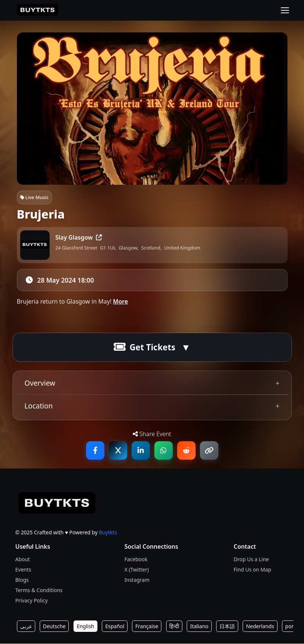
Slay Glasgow (79, 237)
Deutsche (54, 627)
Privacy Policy (32, 601)
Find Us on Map (253, 570)
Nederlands (260, 627)
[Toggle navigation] (285, 10)
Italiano (199, 627)
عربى (26, 627)
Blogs (22, 580)
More (120, 302)
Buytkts (108, 533)
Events (23, 570)
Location (39, 406)
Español (115, 627)
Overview (40, 383)
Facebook (136, 560)
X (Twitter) (137, 570)
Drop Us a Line (251, 560)
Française (147, 627)
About (23, 560)
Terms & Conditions (39, 590)
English (86, 627)
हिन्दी (174, 627)
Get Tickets (144, 348)
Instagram (137, 580)
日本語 (227, 627)
